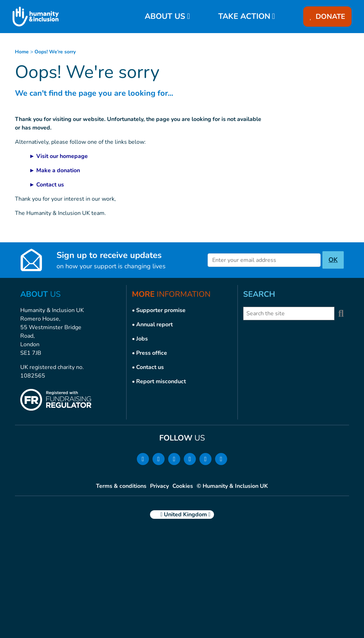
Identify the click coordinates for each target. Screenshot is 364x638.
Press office (152, 353)
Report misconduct (161, 381)
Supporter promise (161, 310)
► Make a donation (55, 170)
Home (22, 52)
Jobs (142, 339)
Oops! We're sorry (55, 52)
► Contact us (47, 185)
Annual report (154, 325)
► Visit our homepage (58, 156)
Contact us (150, 367)
